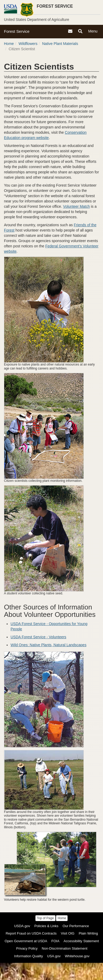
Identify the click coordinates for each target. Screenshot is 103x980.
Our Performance (76, 926)
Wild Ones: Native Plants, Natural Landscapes (48, 645)
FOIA (55, 941)
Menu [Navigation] (93, 32)
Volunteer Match (76, 206)
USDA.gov (22, 926)
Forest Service (17, 31)
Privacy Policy (27, 948)
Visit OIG (68, 933)
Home (9, 44)
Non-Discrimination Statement (65, 948)
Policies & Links (46, 926)
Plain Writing (88, 933)
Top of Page (45, 918)
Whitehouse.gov (77, 956)
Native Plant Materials (60, 44)
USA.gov (54, 956)
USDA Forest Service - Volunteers (38, 637)
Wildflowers (28, 44)
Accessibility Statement (81, 941)
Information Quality (28, 956)
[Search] (80, 31)
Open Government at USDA (26, 941)
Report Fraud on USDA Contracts (31, 933)
